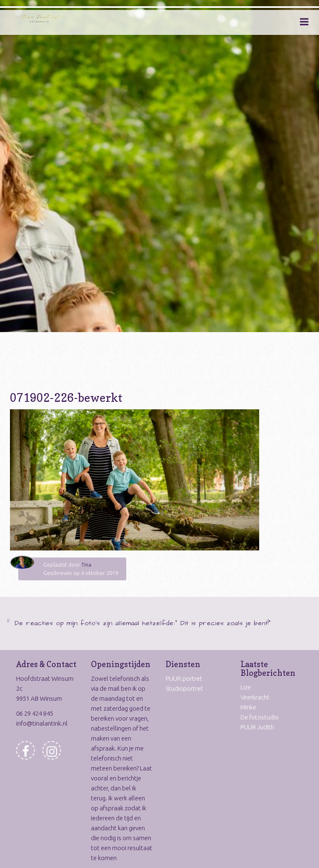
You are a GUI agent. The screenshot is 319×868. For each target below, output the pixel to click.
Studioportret (184, 688)
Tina (86, 565)
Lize (246, 687)
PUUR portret (184, 679)
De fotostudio (260, 717)
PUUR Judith (257, 727)
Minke (248, 707)
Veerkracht (255, 697)
